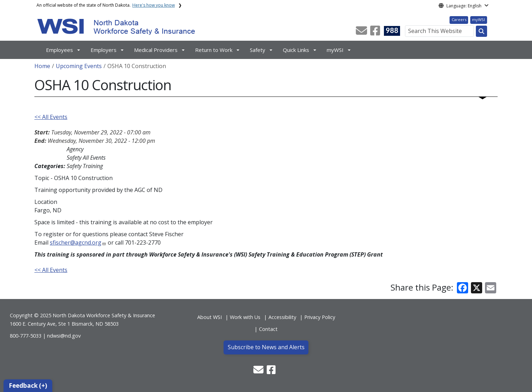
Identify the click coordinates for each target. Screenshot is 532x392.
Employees (59, 50)
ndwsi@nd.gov (64, 336)
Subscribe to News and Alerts (266, 347)
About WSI (210, 317)
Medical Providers (156, 50)
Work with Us (245, 317)
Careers (459, 19)
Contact (268, 329)
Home (42, 66)
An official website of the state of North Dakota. (106, 5)
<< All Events (51, 117)
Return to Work (214, 50)
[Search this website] (481, 31)
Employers (104, 50)
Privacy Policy (320, 317)
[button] (362, 33)
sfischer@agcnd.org (76, 242)
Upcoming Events (79, 66)
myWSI (478, 19)
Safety (258, 50)
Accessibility (282, 317)
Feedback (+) (28, 386)
